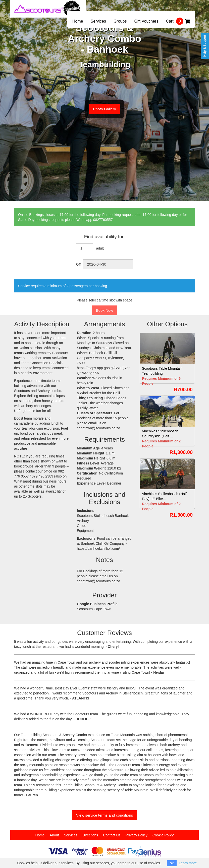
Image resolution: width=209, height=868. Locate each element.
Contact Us (112, 835)
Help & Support (205, 46)
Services (98, 21)
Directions (90, 835)
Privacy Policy (137, 835)
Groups (120, 21)
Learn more (188, 863)
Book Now (104, 310)
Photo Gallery (105, 109)
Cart (178, 21)
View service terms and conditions (105, 815)
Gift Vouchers (146, 21)
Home (78, 21)
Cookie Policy (163, 835)
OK (172, 863)
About (54, 835)
